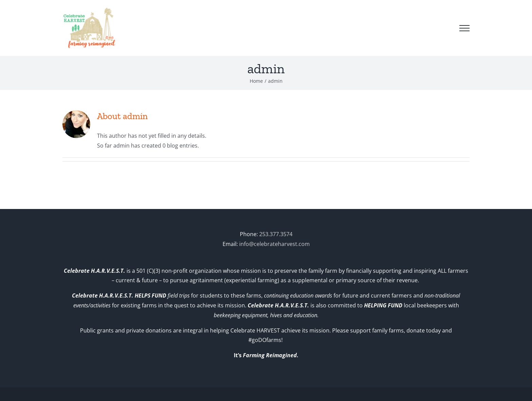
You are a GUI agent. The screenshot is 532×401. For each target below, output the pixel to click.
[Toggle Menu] (464, 28)
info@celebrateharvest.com (274, 244)
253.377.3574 (276, 234)
